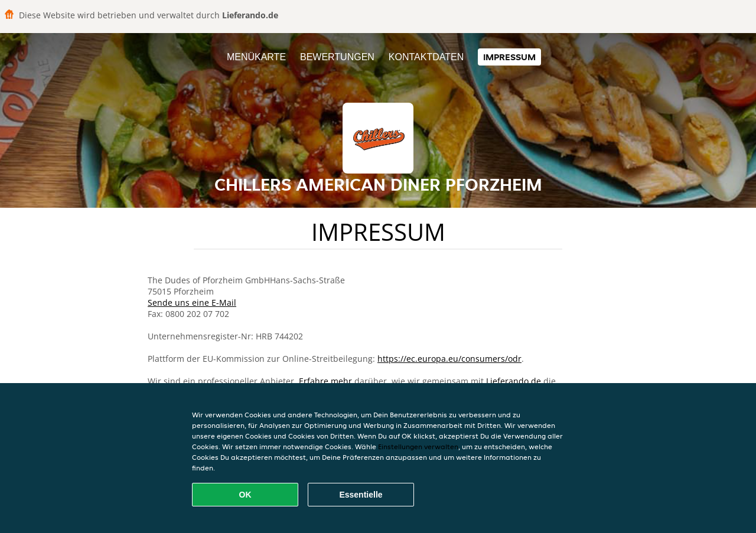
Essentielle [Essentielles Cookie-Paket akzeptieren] (361, 495)
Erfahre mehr (325, 381)
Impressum (509, 57)
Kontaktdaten (426, 57)
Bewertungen (337, 57)
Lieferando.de (514, 381)
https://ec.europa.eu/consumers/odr (449, 359)
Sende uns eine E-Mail (192, 303)
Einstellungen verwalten (418, 447)
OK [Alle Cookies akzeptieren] (245, 495)
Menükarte (256, 57)
